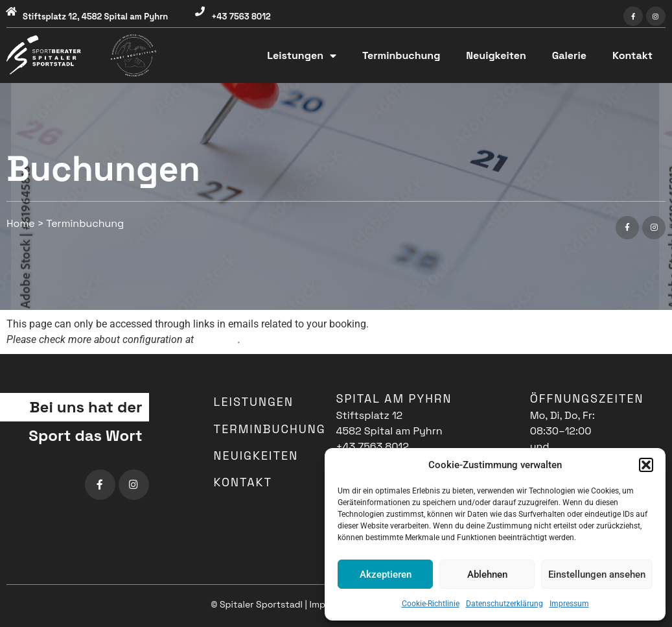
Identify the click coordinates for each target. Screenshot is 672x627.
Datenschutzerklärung (504, 604)
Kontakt (632, 55)
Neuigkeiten (496, 55)
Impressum (569, 604)
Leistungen (302, 56)
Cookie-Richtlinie (431, 604)
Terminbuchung (401, 55)
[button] (646, 465)
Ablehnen (487, 574)
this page (217, 339)
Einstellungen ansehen (597, 574)
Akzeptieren (386, 574)
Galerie (569, 55)
